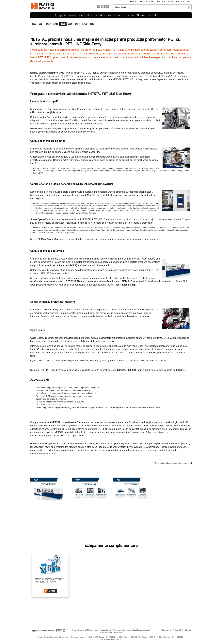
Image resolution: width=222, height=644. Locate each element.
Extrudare (100, 15)
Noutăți (141, 15)
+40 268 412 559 (115, 637)
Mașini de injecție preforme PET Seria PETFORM (49, 580)
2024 (41, 23)
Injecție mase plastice (80, 15)
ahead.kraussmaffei (174, 463)
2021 (63, 23)
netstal (163, 463)
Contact (152, 15)
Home (134, 2)
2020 (70, 23)
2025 (34, 23)
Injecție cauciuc (116, 15)
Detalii (52, 590)
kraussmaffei (187, 463)
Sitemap (188, 630)
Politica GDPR (183, 2)
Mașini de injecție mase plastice (99, 630)
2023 (48, 23)
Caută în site (189, 7)
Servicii (131, 15)
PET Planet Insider (125, 284)
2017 (92, 23)
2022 (56, 23)
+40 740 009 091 (155, 637)
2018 (85, 23)
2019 (77, 23)
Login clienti (148, 2)
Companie (61, 15)
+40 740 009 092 (177, 637)
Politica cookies (165, 2)
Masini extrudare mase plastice (124, 630)
